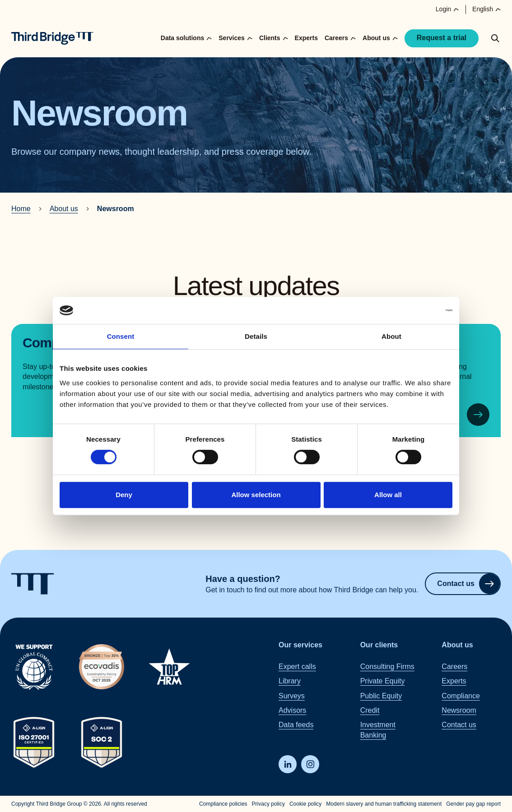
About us (64, 209)
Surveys (292, 695)
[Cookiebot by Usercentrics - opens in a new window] (413, 310)
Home (21, 209)
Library (290, 681)
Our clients (379, 645)
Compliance (461, 695)
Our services (300, 645)
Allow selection (256, 495)
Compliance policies (223, 804)
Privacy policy (268, 804)
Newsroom (459, 710)
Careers (454, 666)
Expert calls (297, 666)
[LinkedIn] (288, 764)
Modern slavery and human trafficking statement (384, 804)
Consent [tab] (121, 336)
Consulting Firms (387, 666)
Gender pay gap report (473, 804)
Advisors (292, 710)
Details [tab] (256, 336)
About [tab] (391, 336)
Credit (370, 710)
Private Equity (383, 681)
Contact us (468, 584)
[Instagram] (310, 764)
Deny (124, 495)
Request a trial (442, 38)
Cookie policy (305, 804)
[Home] (52, 38)
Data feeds (296, 725)
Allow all (388, 495)
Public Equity (381, 695)
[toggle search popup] (495, 38)
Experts (306, 38)
